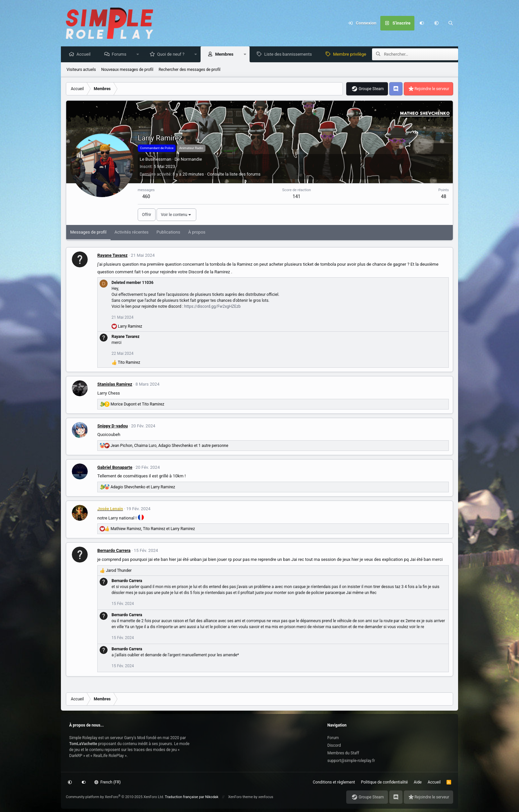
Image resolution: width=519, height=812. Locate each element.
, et (153, 529)
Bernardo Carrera (114, 551)
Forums (120, 54)
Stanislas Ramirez (115, 384)
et (137, 405)
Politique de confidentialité (385, 782)
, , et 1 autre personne (169, 446)
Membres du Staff (343, 753)
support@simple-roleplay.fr (351, 761)
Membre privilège (351, 54)
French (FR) (108, 782)
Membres (226, 54)
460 (146, 197)
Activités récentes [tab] (132, 232)
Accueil (85, 54)
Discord (334, 745)
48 (444, 197)
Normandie (191, 160)
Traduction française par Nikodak (192, 797)
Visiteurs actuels (81, 70)
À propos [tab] (197, 232)
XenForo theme (240, 797)
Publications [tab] (168, 232)
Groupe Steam (371, 89)
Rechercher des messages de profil (189, 70)
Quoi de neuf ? (173, 54)
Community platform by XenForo (115, 797)
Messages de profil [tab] (88, 232)
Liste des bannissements (290, 54)
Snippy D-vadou (113, 426)
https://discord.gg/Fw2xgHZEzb (212, 307)
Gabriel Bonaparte (115, 468)
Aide (418, 782)
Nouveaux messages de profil (127, 70)
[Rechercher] (451, 23)
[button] (436, 23)
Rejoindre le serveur (432, 89)
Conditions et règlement (334, 782)
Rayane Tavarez (112, 256)
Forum (333, 738)
